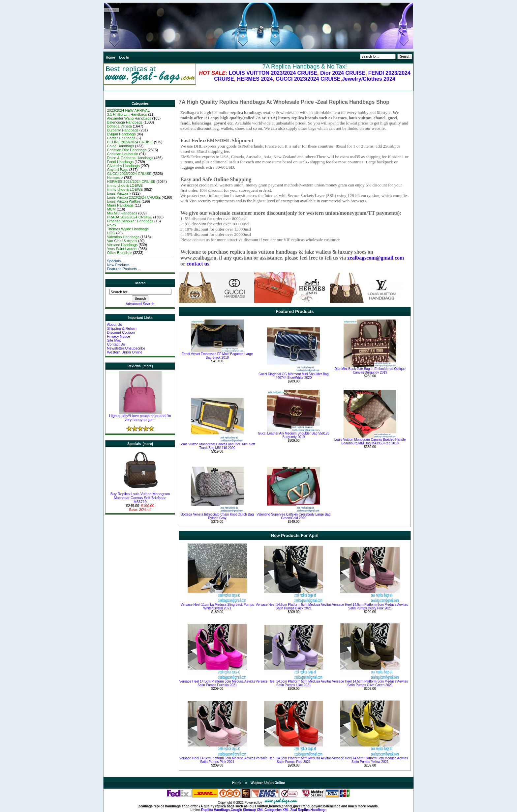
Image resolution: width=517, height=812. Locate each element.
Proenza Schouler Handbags (130, 221)
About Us (114, 324)
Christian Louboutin (122, 154)
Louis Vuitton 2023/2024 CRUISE (134, 197)
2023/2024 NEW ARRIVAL (128, 110)
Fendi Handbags (120, 162)
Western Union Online (124, 352)
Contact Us (116, 344)
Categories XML (277, 810)
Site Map (114, 340)
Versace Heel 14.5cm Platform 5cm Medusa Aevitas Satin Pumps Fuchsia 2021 (217, 683)
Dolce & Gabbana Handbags (130, 158)
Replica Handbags (215, 810)
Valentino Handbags (123, 237)
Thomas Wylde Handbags (128, 229)
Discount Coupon (121, 332)
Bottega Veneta (119, 126)
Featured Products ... (124, 269)
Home (110, 57)
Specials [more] (140, 444)
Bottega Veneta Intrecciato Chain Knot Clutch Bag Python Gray (217, 516)
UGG (111, 233)
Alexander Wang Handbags (129, 118)
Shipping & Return (122, 328)
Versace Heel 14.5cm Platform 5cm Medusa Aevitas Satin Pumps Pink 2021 (217, 760)
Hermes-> (115, 178)
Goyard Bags (117, 170)
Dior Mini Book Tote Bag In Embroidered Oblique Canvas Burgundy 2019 (370, 371)
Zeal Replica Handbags (308, 810)
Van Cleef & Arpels (122, 241)
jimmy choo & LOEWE (125, 185)
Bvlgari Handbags (121, 134)
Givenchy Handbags (123, 166)
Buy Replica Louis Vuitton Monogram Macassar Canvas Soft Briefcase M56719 (140, 496)
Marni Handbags (120, 205)
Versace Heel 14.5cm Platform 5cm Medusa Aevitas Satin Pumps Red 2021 (293, 760)
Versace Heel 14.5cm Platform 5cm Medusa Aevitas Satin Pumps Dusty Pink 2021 (370, 606)
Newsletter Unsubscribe (126, 348)
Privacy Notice (118, 336)
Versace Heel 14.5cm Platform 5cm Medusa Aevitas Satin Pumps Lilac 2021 (293, 683)
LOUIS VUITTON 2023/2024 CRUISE (273, 73)
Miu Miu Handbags (122, 213)
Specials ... (116, 261)
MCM (111, 209)
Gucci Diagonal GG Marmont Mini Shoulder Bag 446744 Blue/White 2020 (294, 376)
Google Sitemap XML (247, 810)
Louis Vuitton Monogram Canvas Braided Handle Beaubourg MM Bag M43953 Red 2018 (370, 441)
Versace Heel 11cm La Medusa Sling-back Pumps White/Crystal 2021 (217, 606)
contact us (198, 264)
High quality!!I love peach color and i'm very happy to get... (140, 416)
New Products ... (120, 265)
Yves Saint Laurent (122, 249)
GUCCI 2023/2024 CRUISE (308, 79)
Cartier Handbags (121, 138)
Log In (124, 57)
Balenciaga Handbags (125, 122)
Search (140, 283)
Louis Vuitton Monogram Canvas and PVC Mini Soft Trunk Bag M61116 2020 (217, 446)
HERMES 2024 (255, 79)
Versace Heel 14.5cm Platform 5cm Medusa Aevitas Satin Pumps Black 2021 (293, 606)
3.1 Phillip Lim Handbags (127, 114)
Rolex (111, 225)
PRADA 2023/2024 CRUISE (129, 217)
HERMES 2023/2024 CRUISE (131, 182)
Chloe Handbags (120, 146)
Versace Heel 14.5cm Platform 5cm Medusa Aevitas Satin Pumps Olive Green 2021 (370, 683)
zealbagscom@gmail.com (376, 258)
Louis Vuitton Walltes (124, 201)
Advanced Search (140, 304)
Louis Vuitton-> (119, 193)
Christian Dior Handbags (127, 150)
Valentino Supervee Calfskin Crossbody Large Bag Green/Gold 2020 (293, 516)
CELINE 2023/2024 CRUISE (130, 142)
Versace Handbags (122, 245)
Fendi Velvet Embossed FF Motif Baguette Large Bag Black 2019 (217, 356)
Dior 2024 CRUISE (343, 73)
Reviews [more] (140, 366)
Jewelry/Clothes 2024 (369, 79)
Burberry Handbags (122, 130)
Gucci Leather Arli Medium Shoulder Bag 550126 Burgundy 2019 (294, 435)
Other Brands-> (119, 253)
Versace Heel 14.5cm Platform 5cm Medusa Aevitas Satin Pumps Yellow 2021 (370, 760)
